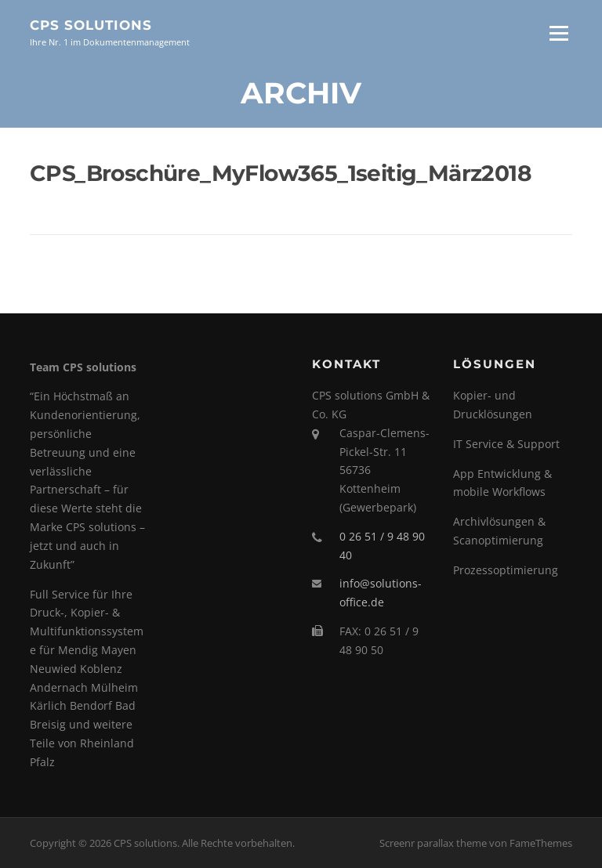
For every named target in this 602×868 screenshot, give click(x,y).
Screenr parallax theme (433, 843)
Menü (558, 33)
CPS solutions (91, 25)
